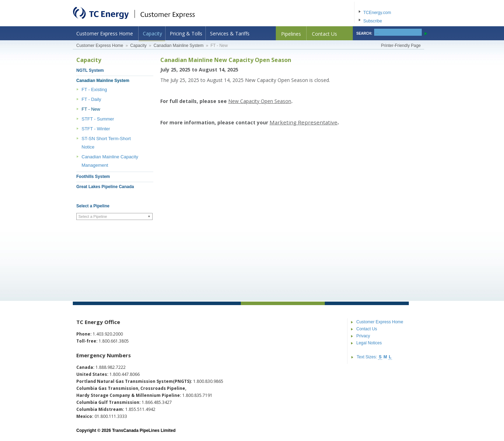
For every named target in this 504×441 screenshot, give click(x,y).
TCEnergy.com (377, 13)
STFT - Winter (96, 129)
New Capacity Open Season (260, 101)
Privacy (363, 336)
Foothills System (93, 177)
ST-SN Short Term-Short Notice (106, 143)
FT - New (91, 109)
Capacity (152, 33)
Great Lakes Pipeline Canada (105, 187)
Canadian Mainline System (179, 46)
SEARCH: (364, 33)
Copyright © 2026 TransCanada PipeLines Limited (126, 430)
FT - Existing (94, 89)
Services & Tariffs (230, 33)
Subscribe (373, 21)
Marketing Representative (303, 122)
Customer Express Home (105, 33)
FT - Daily (91, 99)
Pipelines (291, 34)
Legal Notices (369, 343)
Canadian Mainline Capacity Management (110, 161)
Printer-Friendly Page (401, 46)
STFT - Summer (98, 119)
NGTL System (90, 70)
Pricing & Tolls (186, 33)
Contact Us (324, 34)
